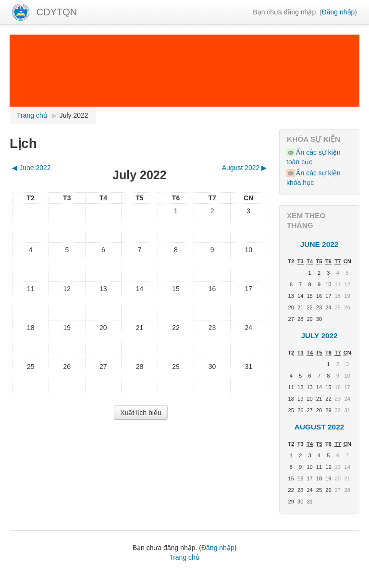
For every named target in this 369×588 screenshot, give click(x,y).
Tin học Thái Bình (260, 583)
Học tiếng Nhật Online (52, 583)
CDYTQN (57, 12)
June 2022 (320, 244)
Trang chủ (184, 557)
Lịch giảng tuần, (34, 574)
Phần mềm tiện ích (146, 574)
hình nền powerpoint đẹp (122, 583)
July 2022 (74, 115)
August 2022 (320, 427)
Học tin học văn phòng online (218, 574)
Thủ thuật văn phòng (293, 574)
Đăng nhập (338, 12)
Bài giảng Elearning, (88, 574)
